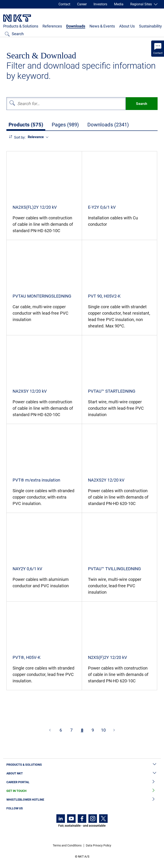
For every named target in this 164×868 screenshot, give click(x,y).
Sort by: (20, 137)
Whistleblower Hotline (82, 800)
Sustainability (150, 26)
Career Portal (82, 782)
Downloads (76, 26)
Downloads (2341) (108, 125)
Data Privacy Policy (99, 845)
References (52, 26)
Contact (64, 4)
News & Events (102, 26)
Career (82, 4)
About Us (127, 26)
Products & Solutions (21, 26)
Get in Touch (82, 791)
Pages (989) (65, 125)
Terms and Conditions (67, 845)
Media (119, 4)
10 (103, 730)
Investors (100, 4)
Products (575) (26, 125)
